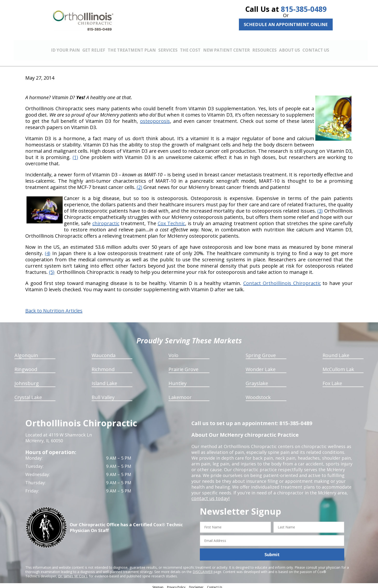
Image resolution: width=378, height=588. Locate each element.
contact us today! (209, 496)
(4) (48, 251)
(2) (139, 184)
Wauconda (104, 353)
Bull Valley (103, 395)
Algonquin (26, 353)
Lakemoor (180, 395)
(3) (320, 208)
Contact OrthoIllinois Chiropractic (282, 280)
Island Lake (104, 381)
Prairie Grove (183, 367)
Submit (272, 552)
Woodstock (258, 395)
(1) (75, 155)
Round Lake (336, 353)
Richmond (103, 367)
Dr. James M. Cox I (73, 573)
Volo (173, 353)
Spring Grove (261, 353)
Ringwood (26, 367)
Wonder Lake (261, 367)
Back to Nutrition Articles (54, 308)
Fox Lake (332, 381)
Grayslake (257, 381)
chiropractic (106, 221)
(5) (52, 269)
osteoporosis (155, 118)
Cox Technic (171, 221)
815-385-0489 (304, 9)
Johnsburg (27, 381)
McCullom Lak (338, 367)
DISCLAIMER (203, 569)
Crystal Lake (28, 395)
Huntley (178, 381)
